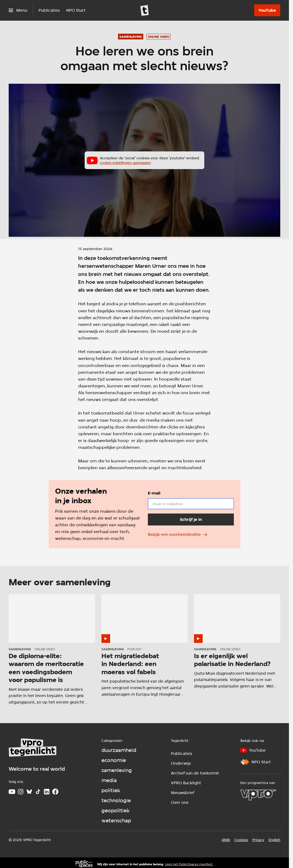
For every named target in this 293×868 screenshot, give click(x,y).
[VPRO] (258, 795)
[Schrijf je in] (191, 519)
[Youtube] (12, 792)
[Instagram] (21, 792)
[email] (191, 503)
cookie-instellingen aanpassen (125, 163)
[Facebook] (55, 792)
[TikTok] (38, 792)
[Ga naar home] (145, 10)
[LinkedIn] (47, 792)
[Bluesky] (29, 792)
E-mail (154, 493)
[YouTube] (267, 10)
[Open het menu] (18, 10)
